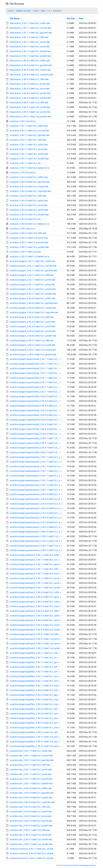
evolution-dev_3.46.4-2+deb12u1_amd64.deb (31, 826)
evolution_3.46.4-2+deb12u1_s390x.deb (29, 177)
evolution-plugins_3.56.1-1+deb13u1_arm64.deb (33, 289)
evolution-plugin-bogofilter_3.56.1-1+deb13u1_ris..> (34, 658)
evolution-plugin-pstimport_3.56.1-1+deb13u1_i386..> (35, 569)
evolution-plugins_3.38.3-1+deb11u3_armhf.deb (33, 345)
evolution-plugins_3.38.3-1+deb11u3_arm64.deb (33, 350)
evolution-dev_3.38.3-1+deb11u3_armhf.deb (31, 835)
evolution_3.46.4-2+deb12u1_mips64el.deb (30, 191)
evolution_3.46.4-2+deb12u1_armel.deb (29, 205)
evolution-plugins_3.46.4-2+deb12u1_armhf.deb (33, 322)
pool (36, 11)
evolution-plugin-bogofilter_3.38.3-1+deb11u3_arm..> (35, 737)
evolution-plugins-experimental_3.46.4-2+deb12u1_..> (35, 396)
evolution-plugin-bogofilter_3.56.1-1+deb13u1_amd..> (35, 686)
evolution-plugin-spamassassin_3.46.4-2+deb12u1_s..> (36, 494)
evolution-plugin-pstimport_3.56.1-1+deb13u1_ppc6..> (36, 564)
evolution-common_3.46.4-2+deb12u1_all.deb (32, 854)
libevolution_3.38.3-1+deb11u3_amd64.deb (30, 117)
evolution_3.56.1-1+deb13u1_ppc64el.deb (30, 135)
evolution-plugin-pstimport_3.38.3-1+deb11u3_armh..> (36, 639)
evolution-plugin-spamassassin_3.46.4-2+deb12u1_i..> (36, 513)
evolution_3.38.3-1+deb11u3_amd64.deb (29, 247)
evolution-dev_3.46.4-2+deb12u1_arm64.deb (31, 821)
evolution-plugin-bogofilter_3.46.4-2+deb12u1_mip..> (35, 700)
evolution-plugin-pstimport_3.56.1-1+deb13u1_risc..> (35, 560)
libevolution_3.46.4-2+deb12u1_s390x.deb (30, 61)
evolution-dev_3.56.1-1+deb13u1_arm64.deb (31, 779)
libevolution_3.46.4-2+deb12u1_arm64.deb (30, 93)
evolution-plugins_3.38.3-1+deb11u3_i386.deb (32, 340)
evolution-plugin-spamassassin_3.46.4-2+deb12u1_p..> (36, 499)
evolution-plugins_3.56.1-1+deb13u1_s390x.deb (33, 261)
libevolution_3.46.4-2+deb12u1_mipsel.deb (30, 70)
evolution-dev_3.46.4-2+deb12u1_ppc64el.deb (32, 793)
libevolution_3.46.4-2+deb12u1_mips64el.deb (32, 75)
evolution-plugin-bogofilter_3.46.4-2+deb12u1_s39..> (35, 690)
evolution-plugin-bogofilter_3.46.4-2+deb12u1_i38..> (35, 709)
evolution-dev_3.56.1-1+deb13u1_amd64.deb (31, 784)
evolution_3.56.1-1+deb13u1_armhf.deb (29, 145)
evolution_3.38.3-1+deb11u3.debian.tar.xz (30, 257)
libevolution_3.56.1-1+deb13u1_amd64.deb (30, 56)
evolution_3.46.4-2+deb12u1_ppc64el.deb (30, 182)
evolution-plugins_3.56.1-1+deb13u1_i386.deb (32, 275)
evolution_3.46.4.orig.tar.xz (23, 173)
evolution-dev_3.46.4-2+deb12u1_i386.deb (30, 807)
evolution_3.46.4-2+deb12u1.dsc (25, 219)
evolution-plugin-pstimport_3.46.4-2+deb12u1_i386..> (35, 611)
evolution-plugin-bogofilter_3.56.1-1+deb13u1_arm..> (35, 672)
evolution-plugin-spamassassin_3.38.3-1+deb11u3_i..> (36, 536)
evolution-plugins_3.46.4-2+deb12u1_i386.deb (32, 317)
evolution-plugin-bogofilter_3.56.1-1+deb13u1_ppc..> (35, 662)
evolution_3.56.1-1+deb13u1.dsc (25, 163)
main (43, 11)
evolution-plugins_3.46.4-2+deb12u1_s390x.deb (33, 298)
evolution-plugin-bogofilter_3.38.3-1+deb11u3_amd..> (35, 746)
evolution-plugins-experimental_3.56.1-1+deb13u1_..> (35, 359)
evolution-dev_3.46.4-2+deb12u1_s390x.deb (31, 788)
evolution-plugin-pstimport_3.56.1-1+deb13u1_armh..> (36, 574)
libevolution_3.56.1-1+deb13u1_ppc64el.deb (31, 33)
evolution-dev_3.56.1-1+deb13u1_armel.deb (31, 774)
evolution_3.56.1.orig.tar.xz (23, 121)
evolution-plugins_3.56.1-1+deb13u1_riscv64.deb (33, 266)
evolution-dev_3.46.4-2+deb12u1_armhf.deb (31, 812)
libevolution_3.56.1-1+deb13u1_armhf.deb (30, 42)
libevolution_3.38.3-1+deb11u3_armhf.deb (30, 107)
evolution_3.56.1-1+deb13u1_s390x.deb (29, 126)
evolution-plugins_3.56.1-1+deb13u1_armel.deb (32, 285)
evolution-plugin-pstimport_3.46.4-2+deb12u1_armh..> (36, 616)
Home (10, 11)
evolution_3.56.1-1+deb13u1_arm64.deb (29, 154)
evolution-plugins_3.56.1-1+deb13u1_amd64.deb (33, 294)
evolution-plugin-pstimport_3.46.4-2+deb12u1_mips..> (36, 602)
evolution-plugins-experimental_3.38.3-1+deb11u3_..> (35, 438)
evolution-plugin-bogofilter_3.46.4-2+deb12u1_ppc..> (35, 695)
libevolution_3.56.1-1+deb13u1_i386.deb (29, 37)
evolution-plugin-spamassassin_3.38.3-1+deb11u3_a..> (36, 541)
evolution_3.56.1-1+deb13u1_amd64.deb (29, 159)
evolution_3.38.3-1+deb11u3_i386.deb (28, 233)
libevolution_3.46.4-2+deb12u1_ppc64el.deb (31, 65)
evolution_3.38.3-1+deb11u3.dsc (25, 252)
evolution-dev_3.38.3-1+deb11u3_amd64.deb (31, 844)
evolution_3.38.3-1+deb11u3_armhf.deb (29, 238)
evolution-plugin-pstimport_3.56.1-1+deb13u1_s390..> (36, 555)
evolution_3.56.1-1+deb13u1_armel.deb (29, 149)
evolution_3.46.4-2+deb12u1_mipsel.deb (29, 187)
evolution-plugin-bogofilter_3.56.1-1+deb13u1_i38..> (35, 667)
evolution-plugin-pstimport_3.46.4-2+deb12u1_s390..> (36, 592)
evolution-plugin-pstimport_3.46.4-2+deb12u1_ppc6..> (36, 597)
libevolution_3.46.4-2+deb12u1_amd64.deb (30, 98)
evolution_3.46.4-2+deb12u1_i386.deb (28, 196)
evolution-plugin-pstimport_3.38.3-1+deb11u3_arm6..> (36, 644)
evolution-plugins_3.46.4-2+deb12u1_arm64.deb (33, 331)
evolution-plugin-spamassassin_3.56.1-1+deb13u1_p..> (36, 466)
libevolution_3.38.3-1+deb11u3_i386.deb (29, 103)
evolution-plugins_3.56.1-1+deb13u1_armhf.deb (33, 280)
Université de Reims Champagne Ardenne (80, 865)
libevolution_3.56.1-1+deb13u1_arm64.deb (30, 51)
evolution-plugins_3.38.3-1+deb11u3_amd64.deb (33, 355)
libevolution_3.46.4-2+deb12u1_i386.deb (29, 79)
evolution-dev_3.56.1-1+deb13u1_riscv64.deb (31, 756)
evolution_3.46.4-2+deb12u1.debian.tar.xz (30, 224)
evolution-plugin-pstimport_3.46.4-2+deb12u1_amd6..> (36, 630)
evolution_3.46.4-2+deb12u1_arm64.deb (29, 210)
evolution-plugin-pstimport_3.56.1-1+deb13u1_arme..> (36, 578)
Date (81, 19)
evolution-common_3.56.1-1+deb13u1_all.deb (32, 849)
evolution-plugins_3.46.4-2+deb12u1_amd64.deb (33, 336)
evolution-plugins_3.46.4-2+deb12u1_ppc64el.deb (34, 303)
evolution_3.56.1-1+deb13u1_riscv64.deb (29, 131)
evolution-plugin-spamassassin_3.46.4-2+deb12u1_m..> (36, 504)
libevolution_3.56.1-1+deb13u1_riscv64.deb (31, 28)
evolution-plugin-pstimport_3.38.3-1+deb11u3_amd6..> (36, 648)
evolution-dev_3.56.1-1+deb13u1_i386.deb (30, 765)
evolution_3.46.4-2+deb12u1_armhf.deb (29, 201)
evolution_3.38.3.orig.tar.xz (23, 229)
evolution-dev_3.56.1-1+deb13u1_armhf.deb (31, 770)
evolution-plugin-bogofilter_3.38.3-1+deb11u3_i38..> (35, 732)
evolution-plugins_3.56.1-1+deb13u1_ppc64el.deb (34, 271)
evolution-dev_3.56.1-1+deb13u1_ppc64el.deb (32, 760)
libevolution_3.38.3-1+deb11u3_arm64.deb (30, 112)
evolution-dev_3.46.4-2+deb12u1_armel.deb (31, 816)
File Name (15, 19)
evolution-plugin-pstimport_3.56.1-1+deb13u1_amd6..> (36, 588)
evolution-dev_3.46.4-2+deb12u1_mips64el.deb (32, 802)
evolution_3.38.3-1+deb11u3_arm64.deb (29, 242)
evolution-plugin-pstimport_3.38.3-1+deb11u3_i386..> (35, 634)
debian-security (23, 11)
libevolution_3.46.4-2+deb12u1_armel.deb (30, 89)
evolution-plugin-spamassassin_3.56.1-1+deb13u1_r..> (36, 462)
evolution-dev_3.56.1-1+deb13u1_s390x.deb (31, 751)
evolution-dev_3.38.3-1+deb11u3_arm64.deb (31, 839)
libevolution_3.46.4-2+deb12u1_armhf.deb (30, 84)
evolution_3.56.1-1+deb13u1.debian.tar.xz (30, 168)
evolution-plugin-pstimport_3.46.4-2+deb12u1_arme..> (36, 620)
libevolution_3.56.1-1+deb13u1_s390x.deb (30, 23)
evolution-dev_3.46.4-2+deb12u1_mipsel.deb (31, 798)
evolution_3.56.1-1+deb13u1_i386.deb (28, 140)
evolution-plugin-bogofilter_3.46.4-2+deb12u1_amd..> (35, 728)
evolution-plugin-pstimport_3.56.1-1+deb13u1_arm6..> (36, 583)
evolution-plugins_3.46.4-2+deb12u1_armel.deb (32, 326)
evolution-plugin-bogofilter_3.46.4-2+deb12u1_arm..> (35, 714)
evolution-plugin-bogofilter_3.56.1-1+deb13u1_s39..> (35, 653)
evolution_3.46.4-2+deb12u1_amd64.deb (29, 215)
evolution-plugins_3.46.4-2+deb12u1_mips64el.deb (34, 312)
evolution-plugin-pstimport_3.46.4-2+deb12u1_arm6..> (36, 625)
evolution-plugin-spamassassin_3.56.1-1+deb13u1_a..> (36, 476)
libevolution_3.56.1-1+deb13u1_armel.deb (30, 47)
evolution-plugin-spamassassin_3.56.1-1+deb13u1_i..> (36, 471)
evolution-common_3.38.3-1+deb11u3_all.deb (32, 858)
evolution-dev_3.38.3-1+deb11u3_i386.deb (30, 830)
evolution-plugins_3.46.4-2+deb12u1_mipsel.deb (33, 308)
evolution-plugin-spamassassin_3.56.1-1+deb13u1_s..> (36, 457)
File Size (71, 19)
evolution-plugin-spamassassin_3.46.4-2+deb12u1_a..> (36, 518)
